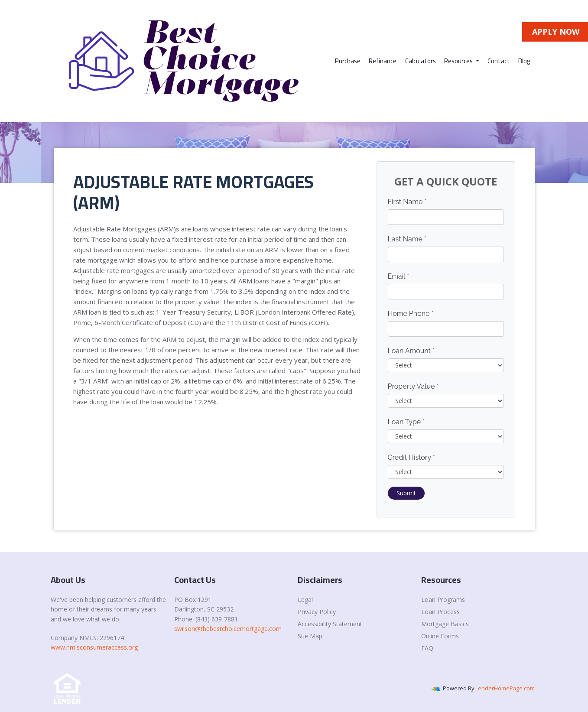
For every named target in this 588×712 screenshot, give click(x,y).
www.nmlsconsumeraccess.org (94, 647)
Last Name (407, 239)
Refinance (383, 61)
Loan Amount (411, 351)
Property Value (413, 386)
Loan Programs (443, 600)
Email (399, 276)
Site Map (310, 636)
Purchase (348, 61)
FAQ (427, 648)
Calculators (421, 61)
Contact (499, 61)
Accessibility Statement (330, 624)
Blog (524, 61)
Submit (406, 493)
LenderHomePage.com (505, 688)
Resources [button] (459, 61)
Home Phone (411, 314)
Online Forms (440, 636)
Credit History (411, 457)
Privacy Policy (317, 612)
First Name (407, 202)
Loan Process (440, 612)
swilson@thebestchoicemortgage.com (228, 629)
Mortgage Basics (445, 624)
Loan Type (406, 422)
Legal (305, 600)
